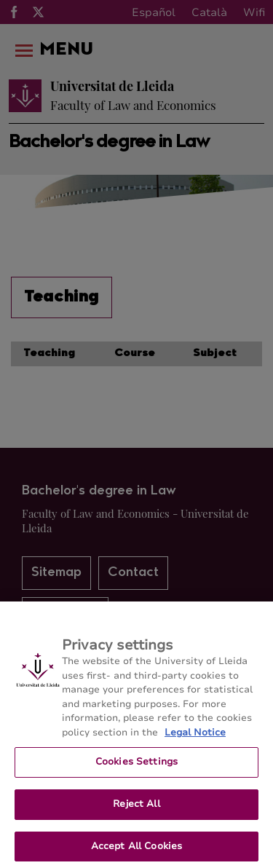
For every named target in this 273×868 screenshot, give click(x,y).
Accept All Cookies (136, 851)
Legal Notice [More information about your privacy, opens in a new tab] (195, 738)
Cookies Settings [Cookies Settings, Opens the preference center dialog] (136, 767)
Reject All (136, 809)
